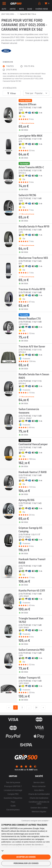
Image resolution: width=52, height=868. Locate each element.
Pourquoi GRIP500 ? (13, 786)
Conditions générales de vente (39, 803)
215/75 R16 (11, 70)
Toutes (10, 66)
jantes (13, 9)
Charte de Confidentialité (39, 794)
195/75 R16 (29, 66)
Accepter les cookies (26, 857)
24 (36, 707)
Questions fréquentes (13, 798)
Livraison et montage (13, 790)
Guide (13, 806)
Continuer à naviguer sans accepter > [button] (35, 821)
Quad (30, 9)
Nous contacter (39, 786)
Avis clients (39, 790)
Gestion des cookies (39, 808)
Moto (21, 9)
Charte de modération (39, 798)
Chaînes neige (42, 9)
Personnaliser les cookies (26, 863)
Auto (4, 9)
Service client (39, 782)
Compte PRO (13, 794)
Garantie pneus (13, 810)
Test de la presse (13, 782)
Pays (13, 802)
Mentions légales (39, 811)
